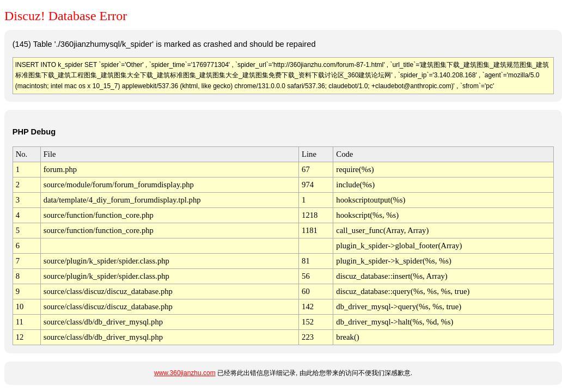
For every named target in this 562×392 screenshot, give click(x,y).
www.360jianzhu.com (185, 373)
